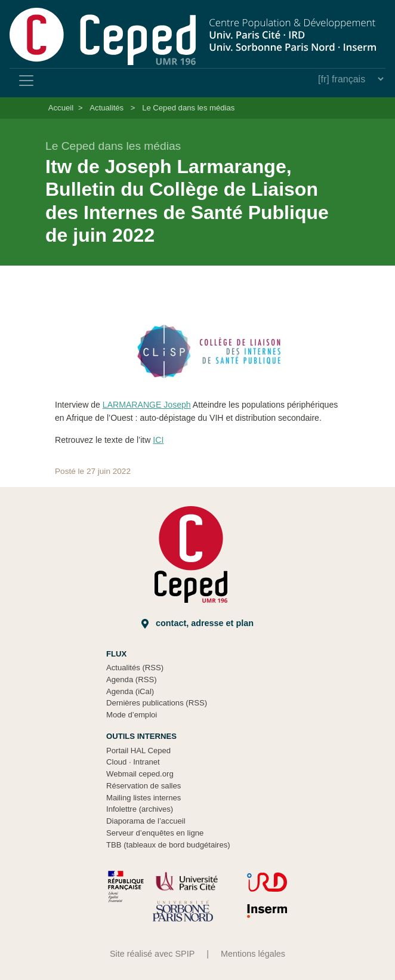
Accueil (61, 108)
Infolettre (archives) (140, 809)
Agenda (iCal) (130, 691)
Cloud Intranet (133, 762)
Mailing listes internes (144, 798)
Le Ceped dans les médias (188, 108)
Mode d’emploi (132, 715)
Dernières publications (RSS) (157, 703)
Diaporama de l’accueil (146, 821)
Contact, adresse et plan (197, 623)
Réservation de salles (144, 786)
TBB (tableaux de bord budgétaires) (168, 845)
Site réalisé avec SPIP (152, 954)
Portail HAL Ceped (138, 751)
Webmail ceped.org (140, 774)
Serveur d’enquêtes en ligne (155, 833)
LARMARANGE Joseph (147, 405)
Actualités (107, 108)
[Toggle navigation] (26, 81)
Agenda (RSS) (132, 679)
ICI (158, 440)
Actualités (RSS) (135, 668)
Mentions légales (253, 954)
